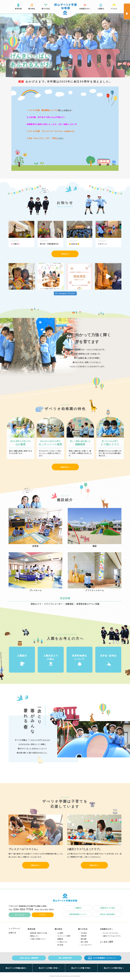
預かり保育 (84, 942)
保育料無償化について (79, 657)
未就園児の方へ (85, 9)
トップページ (14, 929)
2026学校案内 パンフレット (105, 958)
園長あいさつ (35, 936)
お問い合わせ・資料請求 (29, 958)
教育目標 (18, 9)
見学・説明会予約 (65, 958)
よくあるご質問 (107, 942)
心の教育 (60, 933)
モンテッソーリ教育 (64, 936)
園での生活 (46, 9)
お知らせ (12, 933)
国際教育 (60, 939)
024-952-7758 (23, 909)
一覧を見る (64, 254)
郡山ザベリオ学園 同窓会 (113, 968)
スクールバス (20, 915)
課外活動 (84, 939)
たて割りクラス (62, 942)
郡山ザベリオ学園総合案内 (15, 968)
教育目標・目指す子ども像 (39, 933)
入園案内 (101, 9)
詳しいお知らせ (65, 110)
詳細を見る (65, 467)
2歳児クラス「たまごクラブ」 (112, 936)
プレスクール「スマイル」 (111, 933)
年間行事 (84, 936)
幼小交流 (60, 945)
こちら (60, 138)
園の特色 (32, 9)
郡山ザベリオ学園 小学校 (48, 968)
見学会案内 (127, 11)
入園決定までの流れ (51, 657)
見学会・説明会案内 (107, 914)
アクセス (114, 9)
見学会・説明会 (108, 656)
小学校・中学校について (38, 939)
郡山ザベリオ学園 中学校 (81, 968)
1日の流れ (84, 933)
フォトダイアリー (86, 945)
